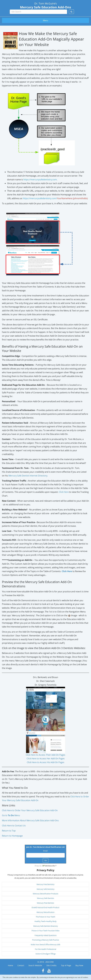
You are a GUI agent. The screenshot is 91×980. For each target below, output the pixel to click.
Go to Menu (11, 815)
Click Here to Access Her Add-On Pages (46, 759)
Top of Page (66, 965)
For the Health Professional (46, 949)
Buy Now (79, 965)
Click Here (64, 492)
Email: (45, 851)
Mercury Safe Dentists (46, 898)
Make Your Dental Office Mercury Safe (45, 944)
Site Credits (51, 965)
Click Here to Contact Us (14, 826)
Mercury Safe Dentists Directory (46, 926)
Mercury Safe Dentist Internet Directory (28, 476)
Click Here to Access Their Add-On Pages (45, 755)
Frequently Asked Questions (46, 935)
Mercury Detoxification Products (46, 894)
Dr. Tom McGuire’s (45, 5)
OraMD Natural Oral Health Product (45, 907)
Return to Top (9, 831)
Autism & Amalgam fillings (46, 954)
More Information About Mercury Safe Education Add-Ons (30, 820)
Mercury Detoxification (45, 912)
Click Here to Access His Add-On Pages (46, 762)
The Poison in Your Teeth (46, 917)
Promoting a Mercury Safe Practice (45, 940)
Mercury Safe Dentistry (46, 889)
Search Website (35, 965)
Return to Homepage (12, 836)
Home (10, 965)
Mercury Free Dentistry (45, 884)
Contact (21, 965)
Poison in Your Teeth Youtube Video (46, 931)
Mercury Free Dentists (45, 903)
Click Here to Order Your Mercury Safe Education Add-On (30, 810)
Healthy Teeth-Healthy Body (45, 921)
